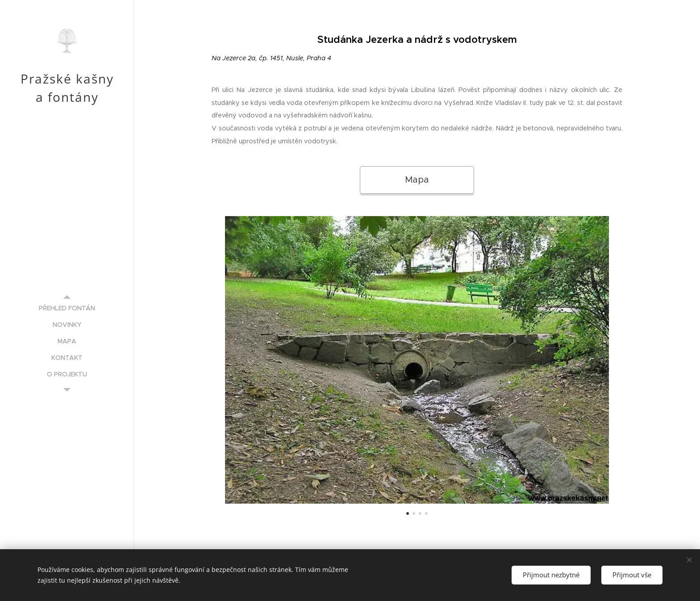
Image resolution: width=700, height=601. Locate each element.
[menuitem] (67, 308)
